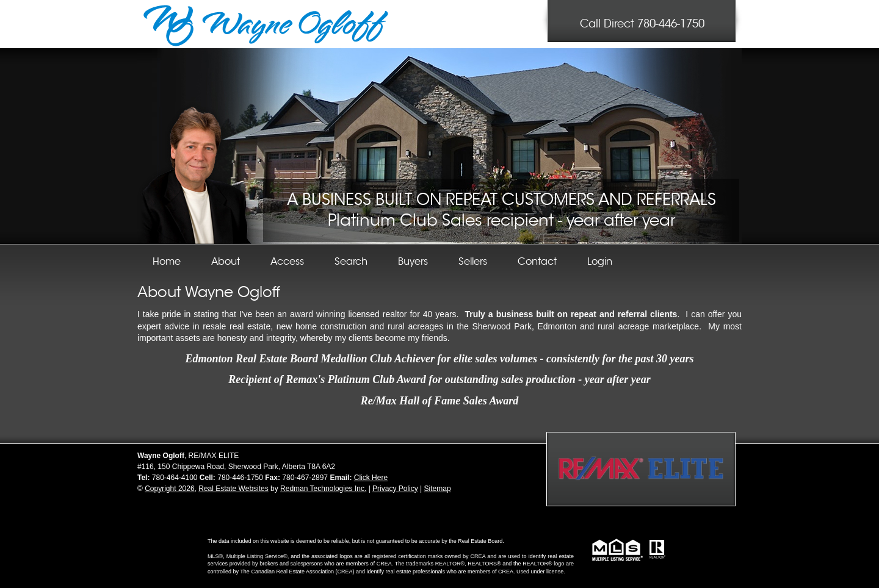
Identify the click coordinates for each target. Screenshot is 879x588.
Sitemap (438, 489)
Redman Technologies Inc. (323, 489)
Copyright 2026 (169, 489)
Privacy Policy (395, 489)
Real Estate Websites (233, 489)
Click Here (371, 478)
